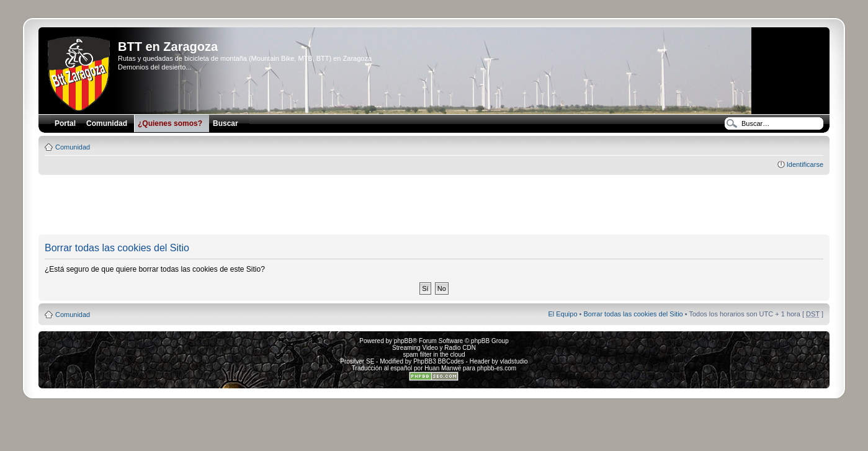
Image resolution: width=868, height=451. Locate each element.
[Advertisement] (434, 205)
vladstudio (514, 361)
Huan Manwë (443, 368)
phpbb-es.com (497, 368)
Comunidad (73, 147)
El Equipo (562, 314)
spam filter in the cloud (434, 355)
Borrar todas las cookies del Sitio (633, 314)
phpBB (403, 341)
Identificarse (805, 164)
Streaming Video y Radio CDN (434, 348)
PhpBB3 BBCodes (439, 361)
